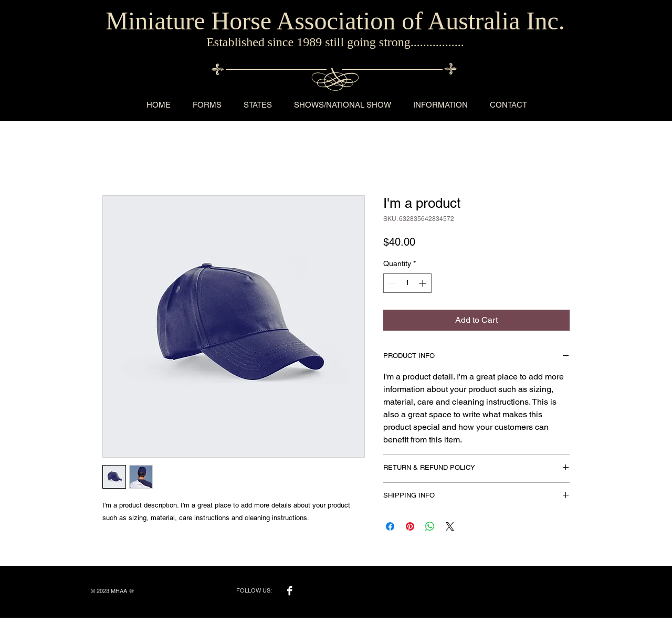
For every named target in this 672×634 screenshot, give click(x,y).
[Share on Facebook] (390, 526)
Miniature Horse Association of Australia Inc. (335, 21)
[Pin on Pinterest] (410, 526)
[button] (207, 105)
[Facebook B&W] (290, 591)
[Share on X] (450, 526)
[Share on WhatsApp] (430, 526)
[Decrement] (391, 283)
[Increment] (423, 283)
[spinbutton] (407, 283)
